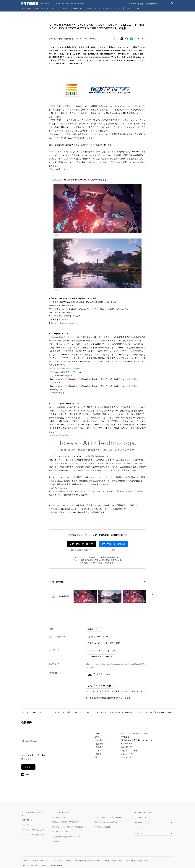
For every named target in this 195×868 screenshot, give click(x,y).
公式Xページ (140, 828)
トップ (26, 712)
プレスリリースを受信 (134, 4)
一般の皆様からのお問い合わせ (137, 861)
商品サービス (94, 629)
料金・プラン (27, 825)
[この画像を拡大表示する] (61, 596)
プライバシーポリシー (40, 861)
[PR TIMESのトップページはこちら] (53, 4)
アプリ (54, 8)
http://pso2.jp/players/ (69, 323)
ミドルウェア (112, 651)
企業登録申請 (152, 4)
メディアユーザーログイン (82, 544)
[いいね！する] (114, 39)
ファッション (90, 8)
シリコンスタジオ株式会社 (59, 712)
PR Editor (56, 842)
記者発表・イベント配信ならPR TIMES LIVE (68, 827)
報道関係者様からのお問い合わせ (87, 861)
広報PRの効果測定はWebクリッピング (66, 837)
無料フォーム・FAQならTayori (106, 822)
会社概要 (25, 861)
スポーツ (137, 8)
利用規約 (69, 861)
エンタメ (64, 8)
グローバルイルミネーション (101, 657)
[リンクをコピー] (144, 39)
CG (89, 651)
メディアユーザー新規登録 (113, 544)
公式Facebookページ (143, 817)
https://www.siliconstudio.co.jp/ (61, 435)
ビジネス (118, 8)
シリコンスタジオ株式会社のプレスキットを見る (108, 698)
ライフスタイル (105, 8)
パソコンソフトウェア (98, 637)
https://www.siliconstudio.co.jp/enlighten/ (65, 369)
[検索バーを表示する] (172, 4)
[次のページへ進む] (152, 595)
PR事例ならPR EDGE (103, 827)
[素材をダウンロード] (139, 39)
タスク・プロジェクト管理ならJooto (108, 817)
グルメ (128, 8)
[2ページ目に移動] (146, 582)
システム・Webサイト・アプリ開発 (104, 643)
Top (23, 8)
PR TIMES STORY (59, 817)
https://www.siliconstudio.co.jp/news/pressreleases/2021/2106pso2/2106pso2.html (116, 666)
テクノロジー (33, 8)
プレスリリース (39, 712)
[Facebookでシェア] (127, 39)
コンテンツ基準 (57, 861)
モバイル (45, 8)
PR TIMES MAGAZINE (60, 832)
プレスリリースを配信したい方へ (34, 835)
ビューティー (76, 8)
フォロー (28, 767)
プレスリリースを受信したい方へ (34, 830)
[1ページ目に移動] (144, 582)
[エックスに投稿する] (122, 39)
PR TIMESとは (27, 820)
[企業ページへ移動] (30, 741)
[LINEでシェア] (131, 39)
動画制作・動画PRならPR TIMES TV (65, 822)
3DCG (98, 651)
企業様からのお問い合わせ (113, 861)
